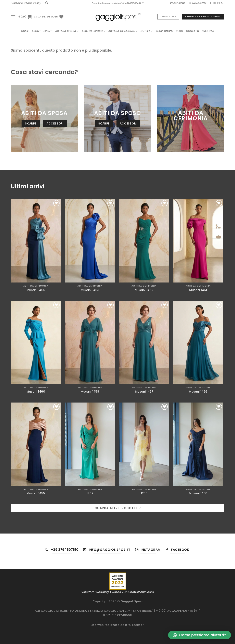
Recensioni (177, 3)
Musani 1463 (90, 290)
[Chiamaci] (222, 3)
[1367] (90, 444)
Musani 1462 (144, 290)
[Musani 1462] (144, 241)
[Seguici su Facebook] (211, 3)
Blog (179, 31)
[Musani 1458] (90, 343)
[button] (200, 635)
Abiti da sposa (67, 31)
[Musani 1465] (36, 241)
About (36, 31)
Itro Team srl (135, 625)
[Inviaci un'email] (218, 3)
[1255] (144, 444)
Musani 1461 (198, 290)
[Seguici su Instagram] (214, 3)
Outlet (147, 31)
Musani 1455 (36, 493)
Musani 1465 (36, 290)
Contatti (193, 31)
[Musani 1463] (90, 241)
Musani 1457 (144, 392)
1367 (90, 493)
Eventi (48, 31)
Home (25, 31)
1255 (144, 493)
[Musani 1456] (198, 343)
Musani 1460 (36, 392)
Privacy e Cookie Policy (26, 3)
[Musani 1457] (144, 343)
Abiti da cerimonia (123, 31)
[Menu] (13, 17)
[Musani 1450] (198, 444)
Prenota (208, 31)
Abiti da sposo (94, 31)
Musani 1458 (90, 392)
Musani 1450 (198, 493)
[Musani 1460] (36, 343)
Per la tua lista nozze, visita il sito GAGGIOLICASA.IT (117, 3)
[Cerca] (47, 3)
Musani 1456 (198, 392)
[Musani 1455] (36, 444)
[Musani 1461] (198, 241)
